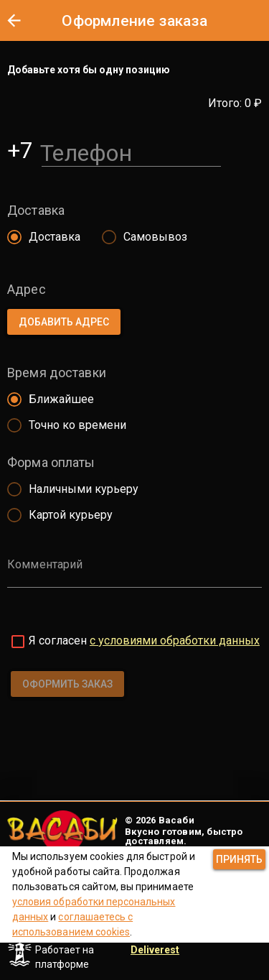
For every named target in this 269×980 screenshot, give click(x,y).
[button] (14, 20)
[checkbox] (18, 642)
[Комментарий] (134, 575)
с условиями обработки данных (175, 641)
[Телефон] (131, 150)
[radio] (40, 237)
